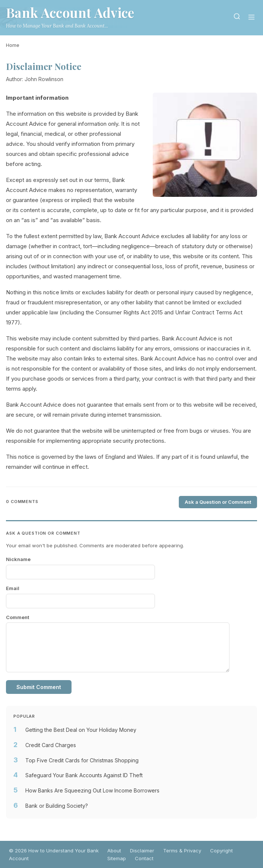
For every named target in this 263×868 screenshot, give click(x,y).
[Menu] (251, 18)
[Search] (237, 18)
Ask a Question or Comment (218, 502)
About (114, 851)
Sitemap (117, 858)
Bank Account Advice (70, 12)
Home (13, 45)
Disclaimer (142, 851)
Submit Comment (39, 687)
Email (13, 588)
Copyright (221, 851)
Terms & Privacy (182, 851)
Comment (18, 617)
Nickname (18, 559)
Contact (144, 858)
